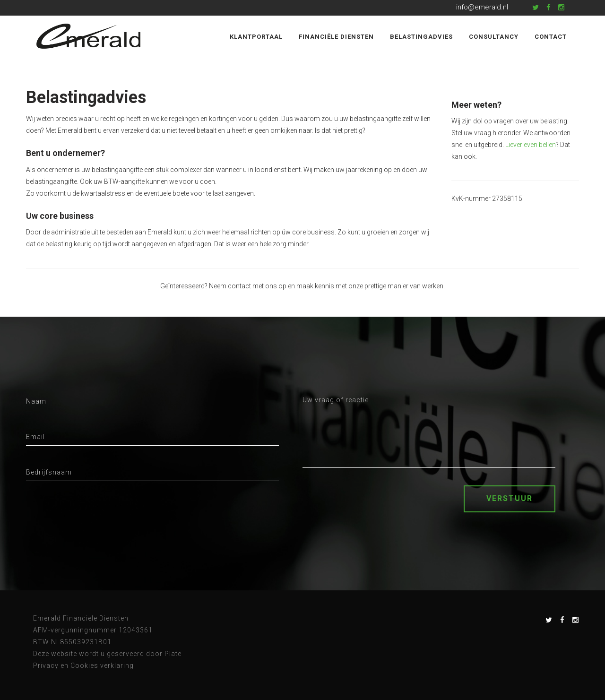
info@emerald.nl (482, 7)
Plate (173, 654)
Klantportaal (256, 37)
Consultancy (494, 37)
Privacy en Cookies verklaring (83, 665)
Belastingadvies (421, 37)
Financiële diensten (336, 37)
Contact (551, 37)
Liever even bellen (531, 145)
